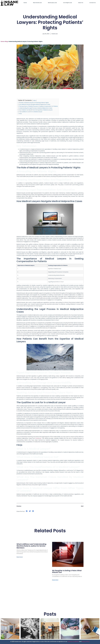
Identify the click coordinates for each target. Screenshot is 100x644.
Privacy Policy (85, 642)
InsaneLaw (38, 438)
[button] (27, 511)
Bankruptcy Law (52, 3)
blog (6, 41)
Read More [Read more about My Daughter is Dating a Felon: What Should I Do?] (55, 580)
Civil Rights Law (68, 3)
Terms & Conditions (73, 642)
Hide (34, 100)
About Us (81, 3)
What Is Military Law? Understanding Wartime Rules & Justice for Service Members (31, 546)
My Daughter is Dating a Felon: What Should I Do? (67, 571)
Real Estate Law (37, 3)
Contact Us (93, 3)
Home (25, 3)
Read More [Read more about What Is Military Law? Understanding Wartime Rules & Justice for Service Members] (20, 557)
